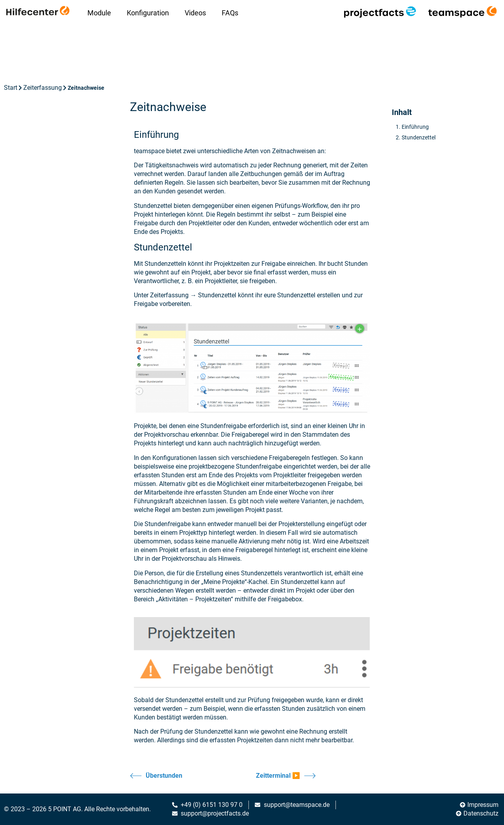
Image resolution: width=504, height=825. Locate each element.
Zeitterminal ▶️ (286, 776)
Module (99, 13)
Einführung (415, 127)
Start (11, 88)
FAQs (230, 13)
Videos (195, 13)
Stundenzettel (419, 137)
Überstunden (156, 776)
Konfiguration (148, 13)
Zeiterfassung (43, 88)
